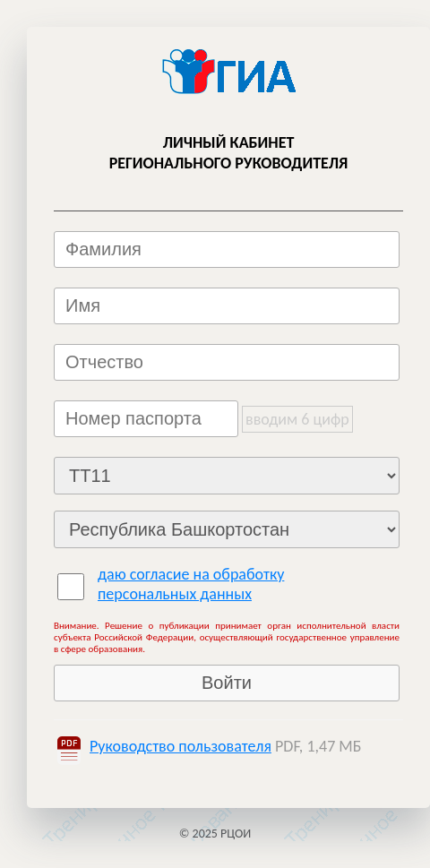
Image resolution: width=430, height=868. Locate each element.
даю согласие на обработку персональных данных (191, 584)
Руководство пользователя (181, 746)
